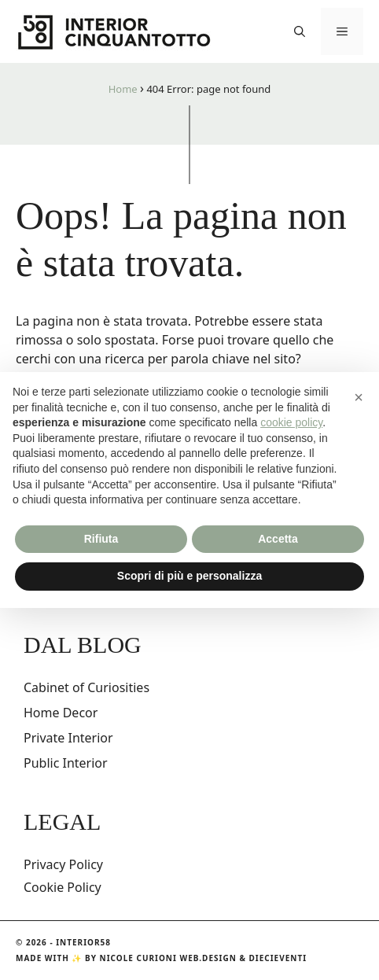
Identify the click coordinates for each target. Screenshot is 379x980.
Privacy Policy (63, 864)
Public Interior (66, 763)
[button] (300, 31)
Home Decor (61, 713)
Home (123, 89)
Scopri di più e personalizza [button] (189, 576)
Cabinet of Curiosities (86, 687)
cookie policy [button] (291, 422)
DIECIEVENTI (278, 958)
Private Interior (68, 738)
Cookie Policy (63, 887)
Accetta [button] (278, 539)
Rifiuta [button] (101, 539)
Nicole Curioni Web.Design (168, 958)
